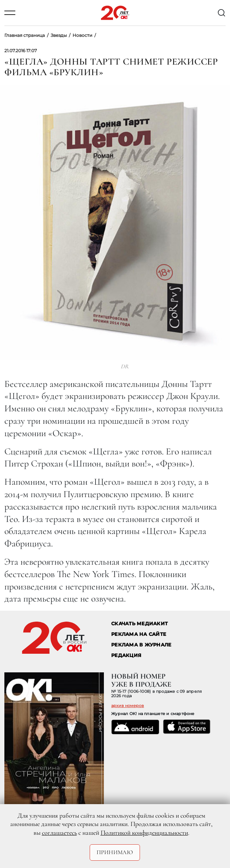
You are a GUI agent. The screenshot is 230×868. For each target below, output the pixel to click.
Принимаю (115, 852)
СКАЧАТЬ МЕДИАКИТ (139, 624)
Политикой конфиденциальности (144, 833)
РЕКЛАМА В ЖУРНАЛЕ (141, 645)
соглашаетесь (59, 833)
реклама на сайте (139, 634)
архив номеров (128, 706)
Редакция (126, 655)
